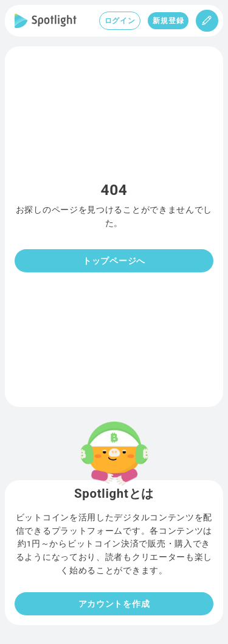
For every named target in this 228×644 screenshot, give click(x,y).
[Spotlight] (46, 21)
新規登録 (168, 21)
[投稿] (207, 21)
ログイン (120, 21)
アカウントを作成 (114, 604)
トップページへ (114, 261)
